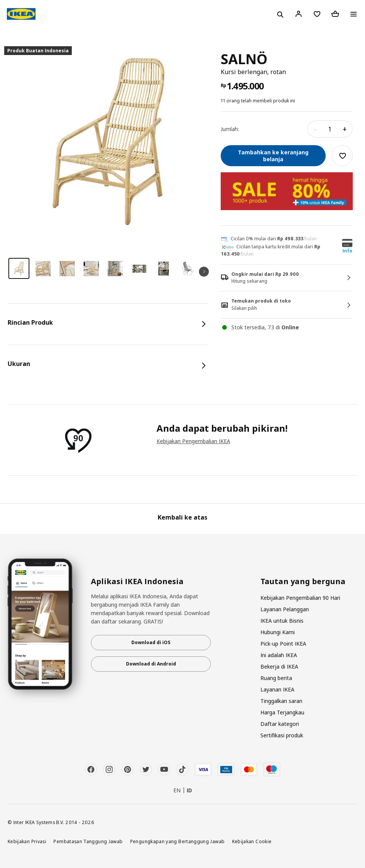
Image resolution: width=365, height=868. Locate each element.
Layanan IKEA (277, 689)
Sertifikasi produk (282, 735)
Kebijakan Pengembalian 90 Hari (300, 598)
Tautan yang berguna (303, 581)
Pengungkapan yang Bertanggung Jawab (178, 841)
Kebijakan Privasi (27, 841)
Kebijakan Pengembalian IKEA (193, 441)
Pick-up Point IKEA (283, 644)
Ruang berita (276, 678)
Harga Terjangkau (282, 712)
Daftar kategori (280, 724)
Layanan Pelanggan (285, 609)
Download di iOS (151, 642)
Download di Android (151, 664)
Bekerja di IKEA (279, 666)
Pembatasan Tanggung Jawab (88, 841)
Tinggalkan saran (281, 701)
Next (204, 272)
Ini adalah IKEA (279, 655)
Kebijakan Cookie (252, 841)
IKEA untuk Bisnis (282, 621)
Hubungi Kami (278, 632)
